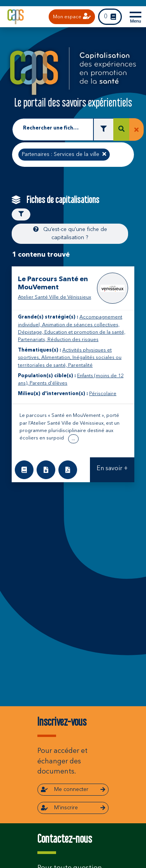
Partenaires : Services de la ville (64, 154)
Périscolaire (103, 394)
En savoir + (112, 469)
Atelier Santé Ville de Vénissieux (55, 297)
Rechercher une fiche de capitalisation (53, 128)
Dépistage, (31, 332)
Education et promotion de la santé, (85, 332)
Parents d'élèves (48, 383)
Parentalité (80, 365)
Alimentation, (57, 358)
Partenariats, (33, 340)
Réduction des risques (73, 340)
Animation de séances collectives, (81, 325)
